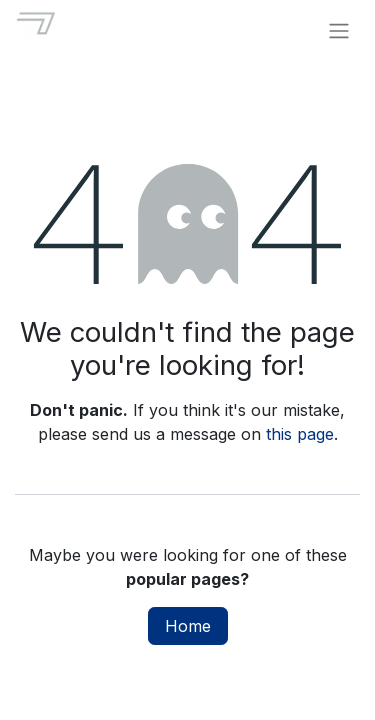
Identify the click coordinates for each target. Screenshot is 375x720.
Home (188, 626)
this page (300, 434)
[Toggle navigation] (339, 30)
